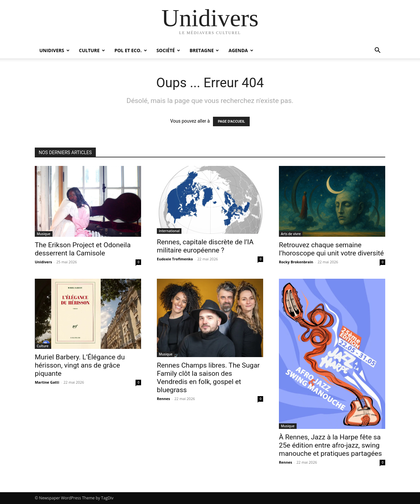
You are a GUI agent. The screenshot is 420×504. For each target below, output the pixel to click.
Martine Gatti (47, 382)
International (169, 231)
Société (168, 50)
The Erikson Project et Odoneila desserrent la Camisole (83, 249)
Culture (92, 50)
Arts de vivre (291, 234)
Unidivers (54, 50)
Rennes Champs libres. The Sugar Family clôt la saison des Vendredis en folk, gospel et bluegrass (208, 378)
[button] (377, 51)
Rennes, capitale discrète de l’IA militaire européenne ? (205, 246)
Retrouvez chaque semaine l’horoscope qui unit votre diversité (331, 249)
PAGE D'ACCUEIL (231, 121)
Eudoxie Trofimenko (175, 259)
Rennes (163, 399)
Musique (44, 234)
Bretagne (204, 50)
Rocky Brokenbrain (296, 262)
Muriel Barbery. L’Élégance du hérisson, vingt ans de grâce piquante (80, 365)
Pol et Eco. (131, 50)
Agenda (241, 50)
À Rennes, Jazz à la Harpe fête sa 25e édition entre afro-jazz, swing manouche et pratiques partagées (330, 445)
